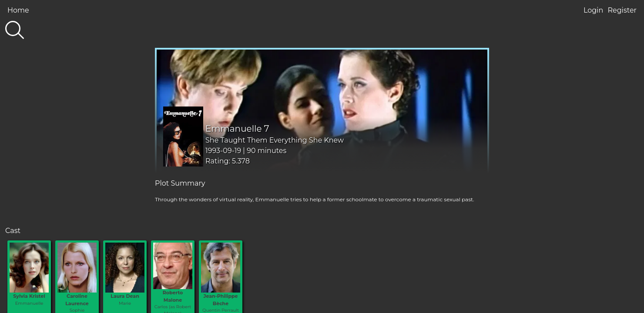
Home (18, 10)
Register (622, 10)
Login (593, 10)
